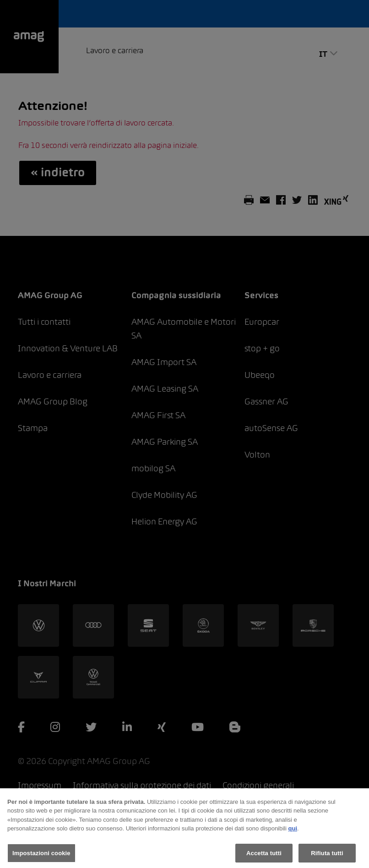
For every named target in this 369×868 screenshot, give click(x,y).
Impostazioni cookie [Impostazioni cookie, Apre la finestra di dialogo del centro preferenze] (41, 856)
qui (293, 831)
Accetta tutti (264, 856)
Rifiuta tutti (327, 856)
